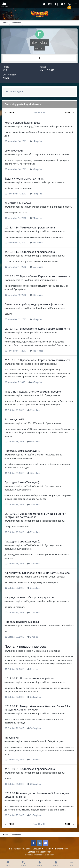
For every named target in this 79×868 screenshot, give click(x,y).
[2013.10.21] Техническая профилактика (30, 769)
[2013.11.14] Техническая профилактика (30, 228)
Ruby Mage (32, 207)
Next (68, 113)
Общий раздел (57, 308)
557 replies (36, 243)
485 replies (36, 295)
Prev (11, 113)
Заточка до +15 (14, 419)
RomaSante (32, 577)
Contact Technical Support (39, 852)
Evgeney (31, 601)
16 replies (36, 194)
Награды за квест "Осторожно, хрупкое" (30, 597)
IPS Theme (14, 849)
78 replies (33, 473)
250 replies (34, 697)
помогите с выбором (18, 203)
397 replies (34, 815)
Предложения (52, 395)
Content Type (14, 92)
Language (38, 849)
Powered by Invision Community (39, 855)
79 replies (33, 410)
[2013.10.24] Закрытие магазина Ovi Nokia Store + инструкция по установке (35, 515)
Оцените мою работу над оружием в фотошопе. (34, 304)
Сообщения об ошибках (61, 626)
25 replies (33, 588)
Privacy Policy (61, 849)
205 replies (34, 784)
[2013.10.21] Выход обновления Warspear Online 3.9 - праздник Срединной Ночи (37, 708)
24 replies (36, 218)
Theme (49, 849)
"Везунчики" (12, 738)
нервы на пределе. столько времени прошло (33, 392)
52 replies (33, 532)
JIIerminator (33, 308)
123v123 (31, 423)
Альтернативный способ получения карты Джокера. (37, 573)
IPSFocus (26, 849)
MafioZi (30, 155)
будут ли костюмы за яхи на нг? (24, 179)
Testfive (30, 455)
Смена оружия (14, 151)
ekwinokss (10, 126)
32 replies (36, 319)
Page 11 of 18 (39, 113)
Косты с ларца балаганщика (22, 123)
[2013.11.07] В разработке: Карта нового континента (37, 276)
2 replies (33, 637)
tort (28, 182)
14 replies (36, 141)
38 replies (36, 169)
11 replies (33, 613)
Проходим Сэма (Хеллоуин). (22, 451)
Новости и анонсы (54, 231)
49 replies (33, 442)
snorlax (30, 231)
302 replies (34, 728)
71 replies (33, 760)
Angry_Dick (32, 126)
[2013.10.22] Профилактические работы (29, 678)
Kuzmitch (31, 800)
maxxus (30, 395)
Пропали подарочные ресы (22, 622)
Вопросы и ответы (62, 126)
